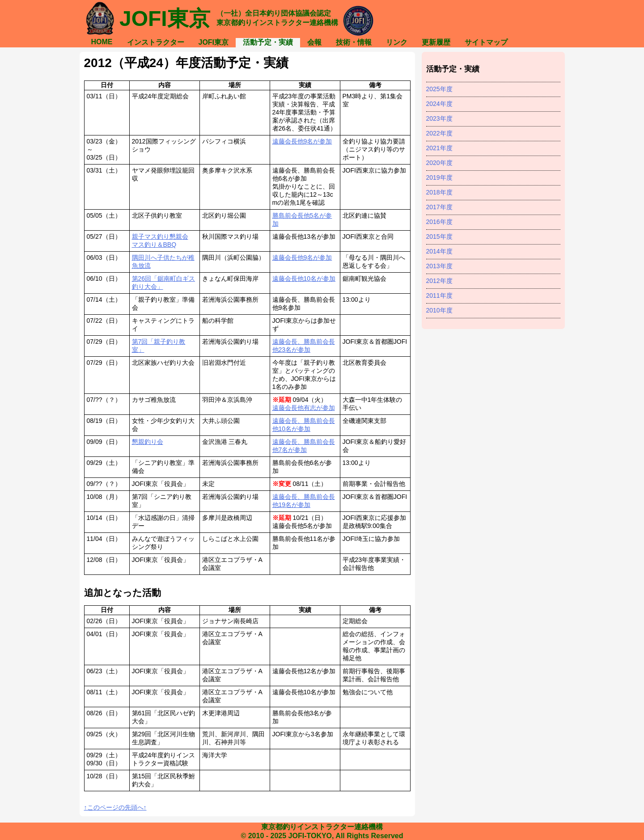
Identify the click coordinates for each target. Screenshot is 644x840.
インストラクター (156, 42)
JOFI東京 (214, 42)
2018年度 (439, 192)
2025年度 (439, 89)
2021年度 (439, 148)
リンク (397, 42)
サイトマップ (486, 42)
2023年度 (439, 118)
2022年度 (439, 133)
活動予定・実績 (268, 42)
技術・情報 (354, 42)
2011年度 (439, 295)
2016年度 (439, 222)
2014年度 (439, 251)
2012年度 (439, 281)
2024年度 (439, 104)
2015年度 (439, 236)
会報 (314, 42)
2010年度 (439, 310)
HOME (102, 42)
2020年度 (439, 163)
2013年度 (439, 266)
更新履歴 (436, 42)
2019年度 (439, 177)
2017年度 (439, 207)
